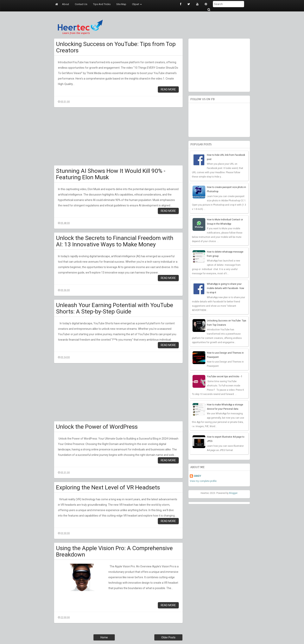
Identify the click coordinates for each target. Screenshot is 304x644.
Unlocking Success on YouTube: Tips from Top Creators (116, 47)
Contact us (81, 4)
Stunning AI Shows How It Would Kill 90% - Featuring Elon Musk (111, 174)
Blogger (233, 493)
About (66, 4)
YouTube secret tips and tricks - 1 (225, 377)
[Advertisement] (118, 138)
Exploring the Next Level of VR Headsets (108, 487)
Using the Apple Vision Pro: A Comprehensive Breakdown (114, 551)
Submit (209, 10)
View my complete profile (203, 481)
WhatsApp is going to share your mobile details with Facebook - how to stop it (225, 288)
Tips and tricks (102, 4)
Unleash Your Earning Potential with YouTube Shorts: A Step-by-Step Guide (115, 308)
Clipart (137, 4)
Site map (121, 4)
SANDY (197, 476)
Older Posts (168, 637)
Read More (168, 89)
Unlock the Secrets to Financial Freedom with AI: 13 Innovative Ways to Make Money (115, 241)
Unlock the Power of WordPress (97, 427)
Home (104, 637)
